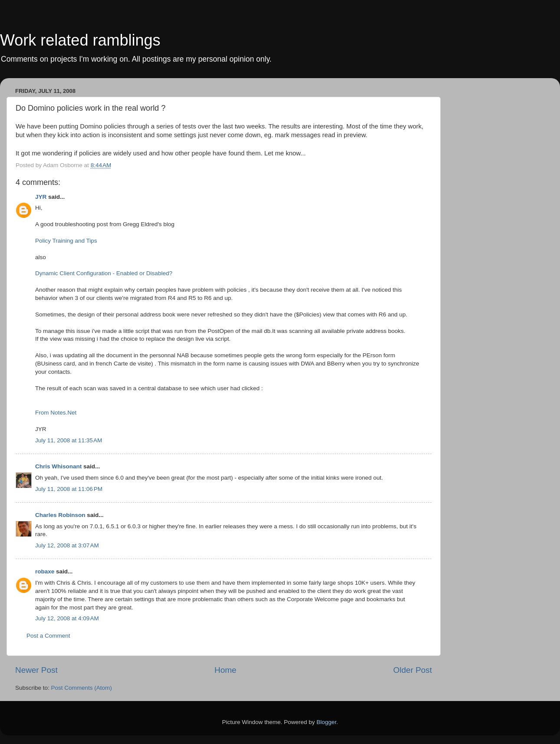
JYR (41, 197)
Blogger (326, 722)
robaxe (45, 571)
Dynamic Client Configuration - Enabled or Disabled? (104, 273)
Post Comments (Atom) (82, 688)
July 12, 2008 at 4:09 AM (67, 618)
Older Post (413, 670)
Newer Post (36, 670)
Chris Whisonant (58, 466)
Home (225, 670)
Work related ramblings (80, 40)
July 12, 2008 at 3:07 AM (67, 545)
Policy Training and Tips (66, 241)
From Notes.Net (56, 413)
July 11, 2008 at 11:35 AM (69, 440)
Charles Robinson (60, 515)
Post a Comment (48, 636)
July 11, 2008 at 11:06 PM (69, 489)
